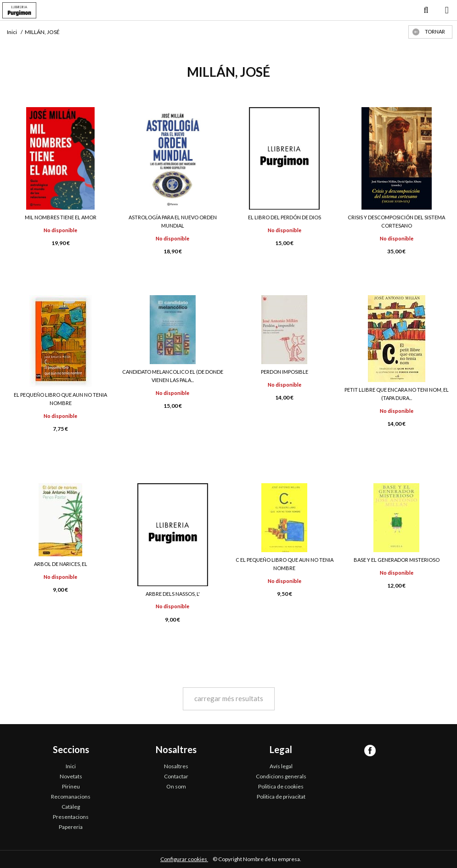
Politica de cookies (281, 786)
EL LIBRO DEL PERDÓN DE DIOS (285, 217)
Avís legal (281, 766)
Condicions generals (281, 776)
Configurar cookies (184, 859)
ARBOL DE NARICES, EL (61, 564)
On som (176, 786)
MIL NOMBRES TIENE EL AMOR (61, 217)
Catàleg (71, 807)
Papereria (71, 827)
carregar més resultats (229, 698)
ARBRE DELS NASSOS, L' (173, 594)
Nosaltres (176, 766)
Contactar (176, 776)
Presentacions (71, 817)
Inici (71, 766)
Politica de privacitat (281, 797)
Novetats (71, 776)
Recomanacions (71, 797)
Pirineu (71, 786)
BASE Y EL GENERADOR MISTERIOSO (397, 560)
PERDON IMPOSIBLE (285, 372)
